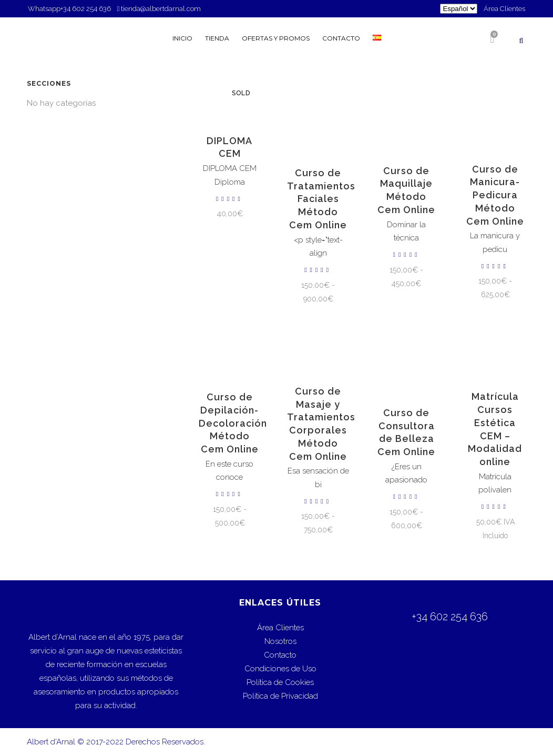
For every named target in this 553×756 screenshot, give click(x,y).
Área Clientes (504, 9)
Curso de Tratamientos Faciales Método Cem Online (321, 199)
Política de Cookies (280, 682)
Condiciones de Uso (280, 669)
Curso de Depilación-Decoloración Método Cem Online (233, 423)
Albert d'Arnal (51, 742)
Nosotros (280, 641)
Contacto (280, 655)
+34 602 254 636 (86, 9)
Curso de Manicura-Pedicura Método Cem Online (495, 195)
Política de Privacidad (280, 696)
